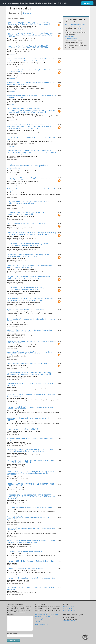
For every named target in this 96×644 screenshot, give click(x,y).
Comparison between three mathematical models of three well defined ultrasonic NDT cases (31, 84)
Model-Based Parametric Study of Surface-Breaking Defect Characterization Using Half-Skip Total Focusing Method (29, 23)
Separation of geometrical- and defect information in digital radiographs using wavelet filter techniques (30, 353)
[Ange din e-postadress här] (20, 636)
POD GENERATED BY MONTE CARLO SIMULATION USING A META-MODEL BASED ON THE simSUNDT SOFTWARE (32, 300)
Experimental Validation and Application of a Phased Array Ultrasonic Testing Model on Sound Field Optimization (29, 47)
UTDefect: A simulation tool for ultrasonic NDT (25, 552)
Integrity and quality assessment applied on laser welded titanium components (29, 179)
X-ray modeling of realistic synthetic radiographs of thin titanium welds (32, 320)
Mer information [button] (62, 3)
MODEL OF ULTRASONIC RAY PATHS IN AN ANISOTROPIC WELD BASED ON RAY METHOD (31, 485)
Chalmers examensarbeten (71, 610)
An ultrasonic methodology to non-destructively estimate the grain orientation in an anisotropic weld (30, 256)
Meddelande (11, 615)
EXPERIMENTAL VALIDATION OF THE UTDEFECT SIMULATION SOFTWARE (30, 384)
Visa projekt (12, 55)
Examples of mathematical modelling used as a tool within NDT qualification (31, 529)
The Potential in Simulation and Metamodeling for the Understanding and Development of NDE (28, 245)
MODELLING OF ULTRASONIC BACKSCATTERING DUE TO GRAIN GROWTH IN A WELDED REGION (31, 461)
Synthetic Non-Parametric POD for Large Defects (26, 310)
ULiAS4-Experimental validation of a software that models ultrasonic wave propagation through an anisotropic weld (29, 373)
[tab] (14, 13)
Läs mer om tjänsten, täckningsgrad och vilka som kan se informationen (47, 615)
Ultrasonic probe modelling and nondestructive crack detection (31, 578)
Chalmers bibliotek (68, 607)
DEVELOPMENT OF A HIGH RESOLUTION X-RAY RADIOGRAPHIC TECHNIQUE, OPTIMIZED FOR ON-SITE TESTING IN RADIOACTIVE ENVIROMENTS (31, 497)
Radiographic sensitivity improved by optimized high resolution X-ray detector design (31, 395)
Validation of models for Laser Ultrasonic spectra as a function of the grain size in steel (32, 97)
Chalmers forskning (69, 608)
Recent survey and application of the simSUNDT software (29, 363)
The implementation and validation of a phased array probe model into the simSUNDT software (30, 202)
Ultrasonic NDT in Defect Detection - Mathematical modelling (30, 561)
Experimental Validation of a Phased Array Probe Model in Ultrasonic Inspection (29, 71)
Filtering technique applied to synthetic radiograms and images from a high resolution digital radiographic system (31, 450)
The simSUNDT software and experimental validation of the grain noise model (30, 518)
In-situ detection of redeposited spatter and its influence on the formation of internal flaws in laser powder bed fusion (31, 60)
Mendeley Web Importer (71, 38)
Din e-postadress (12, 633)
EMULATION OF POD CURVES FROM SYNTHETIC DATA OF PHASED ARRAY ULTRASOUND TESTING (32, 342)
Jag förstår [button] (87, 3)
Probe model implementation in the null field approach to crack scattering (31, 588)
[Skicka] (14, 640)
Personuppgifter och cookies (43, 619)
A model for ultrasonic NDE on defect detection (25, 569)
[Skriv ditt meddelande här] (20, 623)
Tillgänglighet (39, 622)
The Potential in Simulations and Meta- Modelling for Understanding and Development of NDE (27, 289)
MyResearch (80, 28)
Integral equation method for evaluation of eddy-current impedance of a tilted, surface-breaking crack (29, 278)
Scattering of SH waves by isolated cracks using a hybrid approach (28, 419)
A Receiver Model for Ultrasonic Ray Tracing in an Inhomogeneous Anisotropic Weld (26, 213)
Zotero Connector (69, 37)
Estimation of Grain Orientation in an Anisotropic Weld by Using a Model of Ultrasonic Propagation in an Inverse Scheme (31, 234)
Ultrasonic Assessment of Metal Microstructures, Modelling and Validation (31, 138)
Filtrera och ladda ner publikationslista (75, 24)
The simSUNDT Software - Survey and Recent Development (29, 508)
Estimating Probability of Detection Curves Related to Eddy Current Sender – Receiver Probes (30, 267)
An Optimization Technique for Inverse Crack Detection (28, 223)
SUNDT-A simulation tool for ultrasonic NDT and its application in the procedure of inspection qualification (31, 541)
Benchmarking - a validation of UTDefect (23, 429)
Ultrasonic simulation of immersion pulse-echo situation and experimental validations (30, 408)
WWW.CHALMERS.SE (69, 621)
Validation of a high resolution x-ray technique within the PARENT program (32, 190)
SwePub (72, 41)
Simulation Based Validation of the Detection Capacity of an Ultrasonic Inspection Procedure (30, 331)
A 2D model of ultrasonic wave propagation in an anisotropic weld (30, 439)
